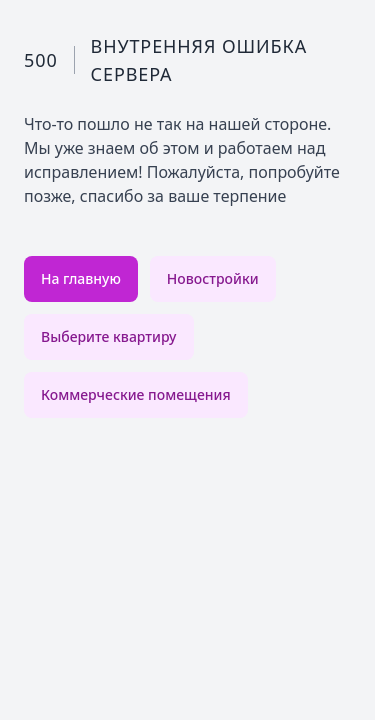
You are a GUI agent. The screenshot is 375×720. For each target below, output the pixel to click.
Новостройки (213, 278)
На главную (81, 278)
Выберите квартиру (109, 336)
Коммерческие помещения (136, 394)
